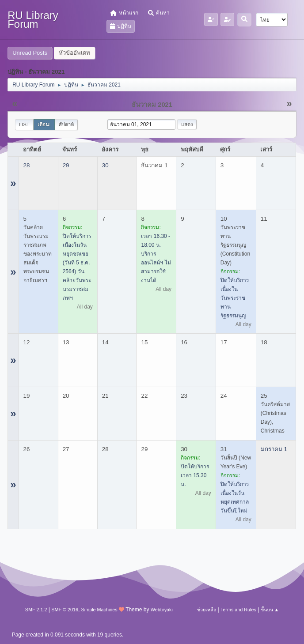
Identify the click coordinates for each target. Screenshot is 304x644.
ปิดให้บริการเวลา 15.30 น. (195, 475)
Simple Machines (99, 610)
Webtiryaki (162, 610)
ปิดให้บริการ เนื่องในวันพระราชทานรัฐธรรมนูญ (235, 298)
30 (105, 165)
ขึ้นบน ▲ (270, 610)
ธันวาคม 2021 (152, 105)
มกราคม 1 (274, 449)
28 (27, 165)
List (24, 124)
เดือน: (44, 124)
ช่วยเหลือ (207, 610)
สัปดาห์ (66, 124)
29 (66, 165)
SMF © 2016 (65, 610)
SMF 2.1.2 (36, 610)
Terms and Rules (238, 610)
